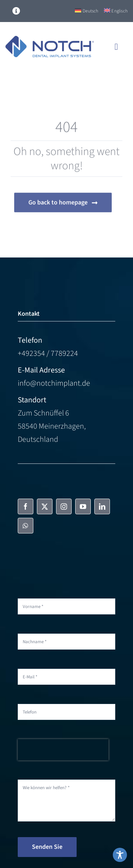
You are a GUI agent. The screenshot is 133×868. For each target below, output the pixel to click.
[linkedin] (102, 506)
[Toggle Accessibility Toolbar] (120, 855)
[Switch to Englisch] (116, 11)
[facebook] (26, 506)
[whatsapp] (26, 526)
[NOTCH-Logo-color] (50, 40)
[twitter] (45, 506)
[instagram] (64, 506)
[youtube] (83, 506)
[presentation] (63, 750)
